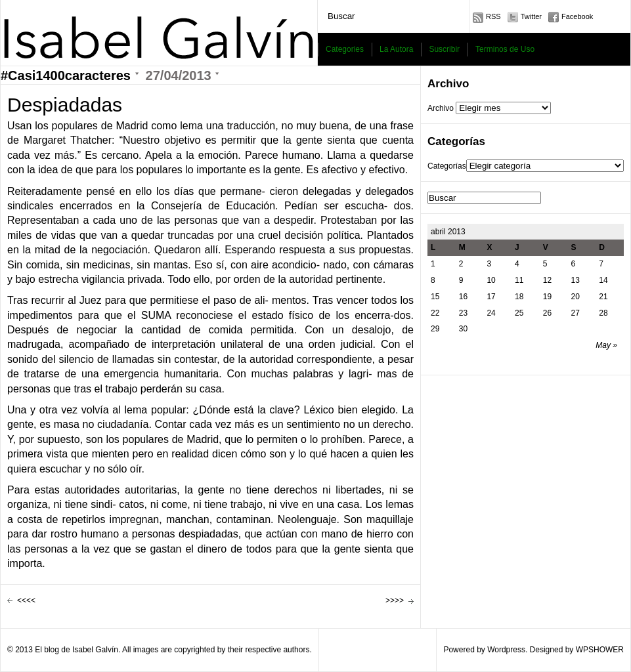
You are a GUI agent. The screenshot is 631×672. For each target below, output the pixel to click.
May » (606, 345)
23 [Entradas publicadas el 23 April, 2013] (463, 313)
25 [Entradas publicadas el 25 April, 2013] (519, 313)
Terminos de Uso (505, 49)
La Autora (396, 49)
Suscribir (444, 49)
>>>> (395, 600)
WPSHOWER (600, 650)
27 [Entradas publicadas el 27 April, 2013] (576, 313)
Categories (345, 49)
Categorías (447, 166)
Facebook (577, 16)
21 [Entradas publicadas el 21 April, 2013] (603, 297)
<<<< (26, 600)
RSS (493, 16)
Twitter (531, 16)
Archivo (441, 108)
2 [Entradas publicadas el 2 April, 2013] (461, 264)
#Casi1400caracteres (66, 75)
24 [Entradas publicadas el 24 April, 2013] (491, 313)
